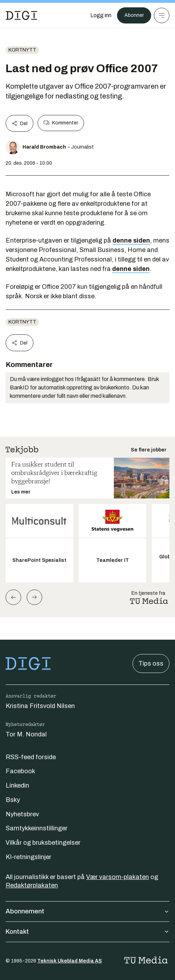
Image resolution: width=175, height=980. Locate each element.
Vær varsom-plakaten (118, 877)
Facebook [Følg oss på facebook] (20, 771)
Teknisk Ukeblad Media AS (70, 961)
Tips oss (151, 663)
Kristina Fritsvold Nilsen (40, 706)
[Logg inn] (101, 15)
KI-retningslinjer (28, 857)
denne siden (131, 240)
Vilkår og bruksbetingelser (43, 843)
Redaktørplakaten (32, 885)
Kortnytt (22, 50)
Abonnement (87, 911)
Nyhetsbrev (22, 814)
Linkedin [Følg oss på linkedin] (17, 785)
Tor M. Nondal (26, 734)
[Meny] (162, 15)
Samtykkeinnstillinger (37, 828)
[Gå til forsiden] (21, 15)
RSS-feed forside (31, 757)
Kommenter (61, 123)
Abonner (134, 15)
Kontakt (87, 932)
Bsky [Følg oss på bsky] (13, 800)
